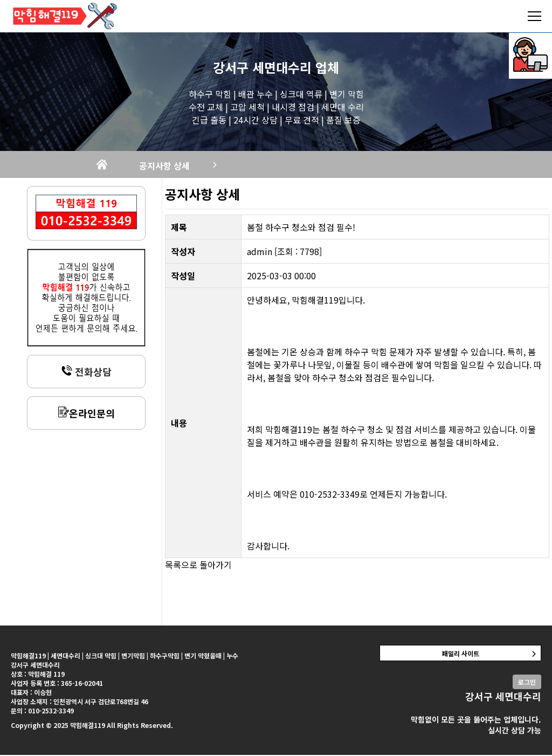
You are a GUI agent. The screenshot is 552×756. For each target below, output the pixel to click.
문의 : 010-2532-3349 (42, 712)
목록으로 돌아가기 (198, 566)
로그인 (527, 683)
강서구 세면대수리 (262, 67)
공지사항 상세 (179, 166)
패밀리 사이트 (461, 654)
